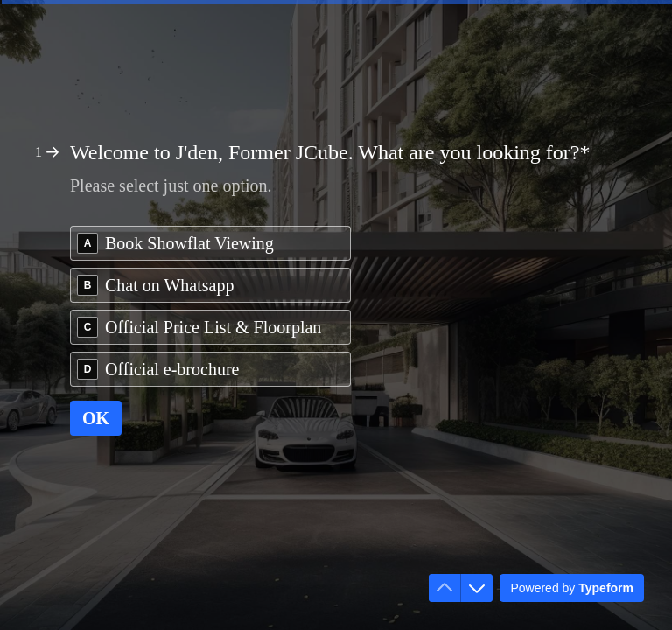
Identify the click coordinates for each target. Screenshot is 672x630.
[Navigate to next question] (477, 588)
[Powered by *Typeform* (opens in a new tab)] (572, 588)
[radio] (210, 243)
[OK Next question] (96, 418)
